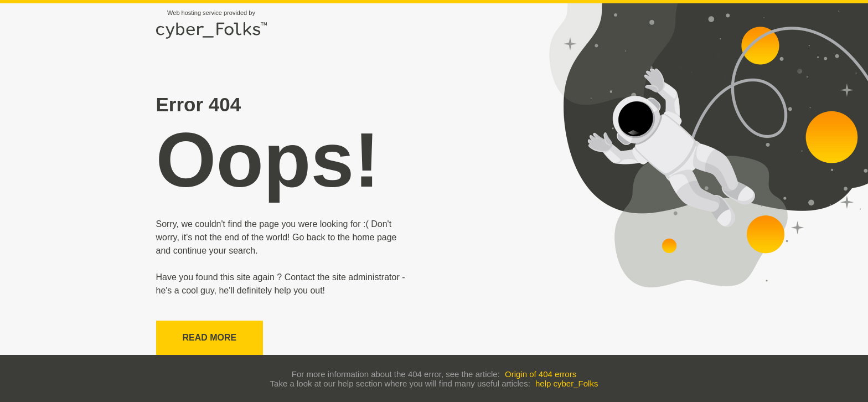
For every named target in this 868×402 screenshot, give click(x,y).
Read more (210, 337)
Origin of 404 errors (541, 374)
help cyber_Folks (567, 383)
